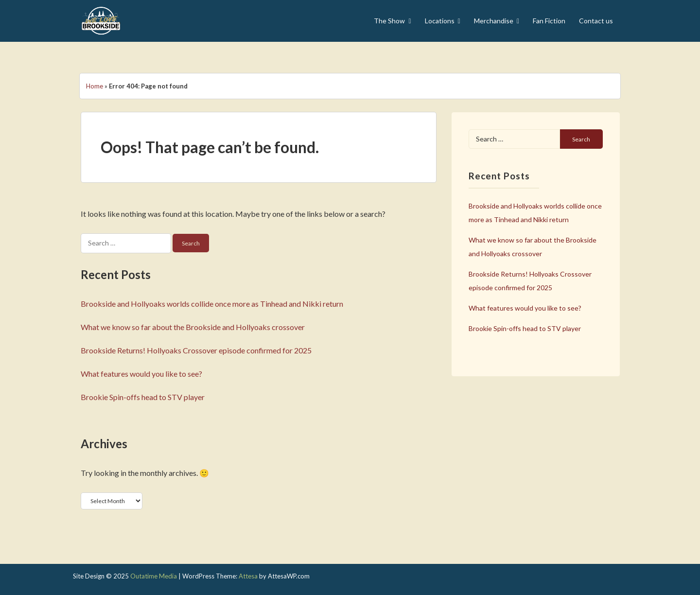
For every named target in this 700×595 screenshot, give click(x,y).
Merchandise (494, 21)
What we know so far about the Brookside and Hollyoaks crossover (193, 327)
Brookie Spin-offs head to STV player (143, 397)
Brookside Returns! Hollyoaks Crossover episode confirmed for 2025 (196, 350)
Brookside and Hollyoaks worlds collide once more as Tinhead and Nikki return (212, 304)
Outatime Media (154, 576)
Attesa (248, 576)
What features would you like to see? (141, 374)
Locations (440, 21)
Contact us (596, 21)
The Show (389, 21)
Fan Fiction (549, 21)
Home (95, 86)
